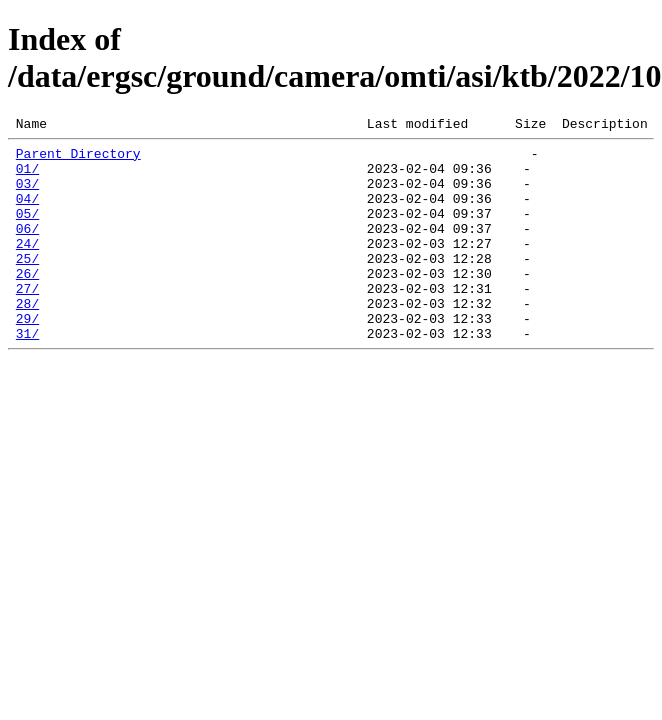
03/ (27, 195)
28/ (27, 339)
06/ (27, 249)
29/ (27, 357)
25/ (27, 285)
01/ (27, 177)
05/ (27, 231)
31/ (27, 375)
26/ (27, 303)
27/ (27, 321)
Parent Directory (78, 159)
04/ (27, 213)
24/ (27, 267)
